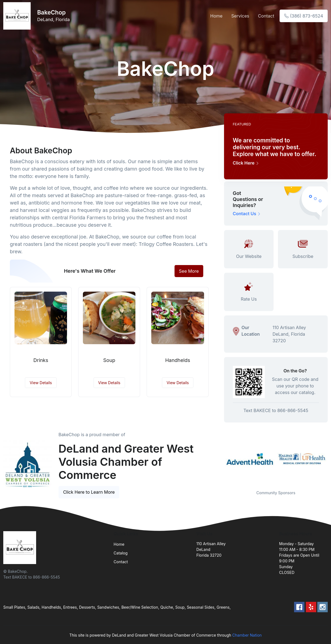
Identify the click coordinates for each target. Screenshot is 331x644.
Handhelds (178, 360)
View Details (41, 383)
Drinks (41, 360)
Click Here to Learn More (89, 492)
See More (189, 271)
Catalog (121, 553)
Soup (109, 360)
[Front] (18, 16)
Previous (220, 459)
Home (217, 16)
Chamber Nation (247, 635)
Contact (266, 16)
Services (240, 16)
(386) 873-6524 (304, 16)
